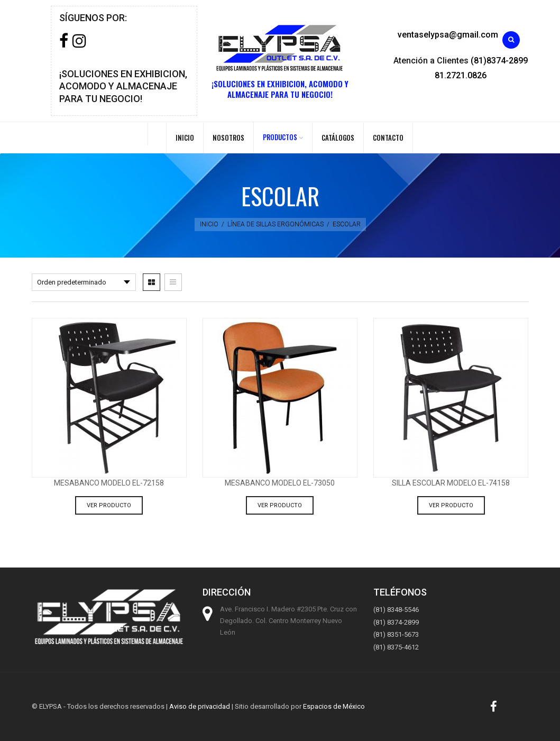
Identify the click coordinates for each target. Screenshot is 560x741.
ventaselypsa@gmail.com (448, 35)
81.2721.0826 (461, 75)
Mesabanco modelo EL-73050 (280, 483)
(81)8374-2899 (499, 61)
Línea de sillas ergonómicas (276, 224)
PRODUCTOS (280, 137)
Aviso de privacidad (200, 706)
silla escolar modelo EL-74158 (451, 483)
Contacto (388, 138)
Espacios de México (334, 706)
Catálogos (338, 138)
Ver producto (109, 505)
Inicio (185, 138)
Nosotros (228, 138)
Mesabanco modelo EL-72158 (109, 483)
